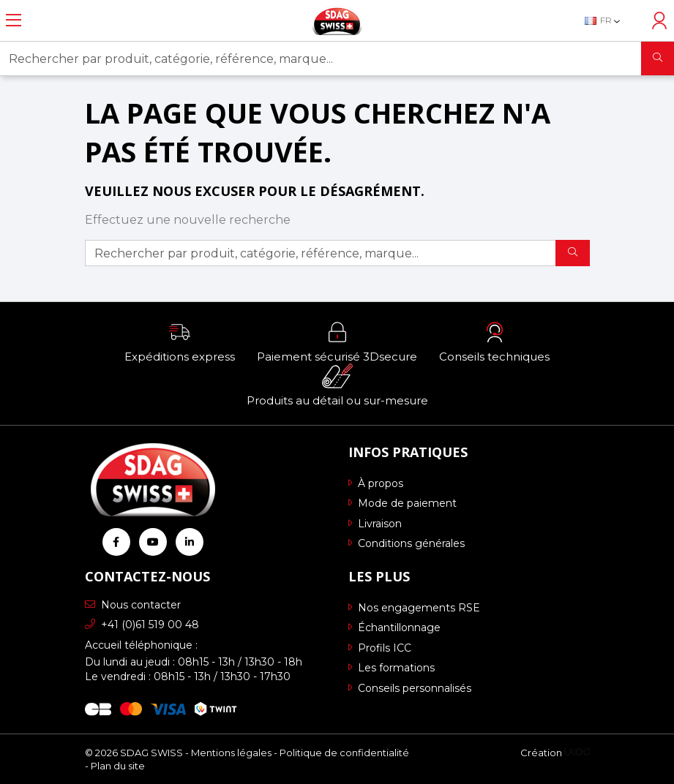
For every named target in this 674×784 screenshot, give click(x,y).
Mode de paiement (402, 503)
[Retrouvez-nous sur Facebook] (116, 542)
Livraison (375, 524)
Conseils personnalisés (410, 688)
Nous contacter (133, 605)
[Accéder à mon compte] (659, 20)
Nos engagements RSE (414, 608)
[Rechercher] (658, 59)
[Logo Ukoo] (577, 753)
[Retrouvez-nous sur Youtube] (153, 542)
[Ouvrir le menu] (14, 20)
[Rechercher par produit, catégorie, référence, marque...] (321, 59)
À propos (376, 483)
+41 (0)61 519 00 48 (142, 625)
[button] (180, 342)
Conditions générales (407, 543)
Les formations (392, 668)
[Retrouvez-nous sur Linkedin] (190, 542)
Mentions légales (231, 753)
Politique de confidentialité (344, 753)
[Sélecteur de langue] (610, 20)
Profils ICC (380, 648)
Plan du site (118, 766)
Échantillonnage (394, 627)
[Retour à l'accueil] (337, 20)
